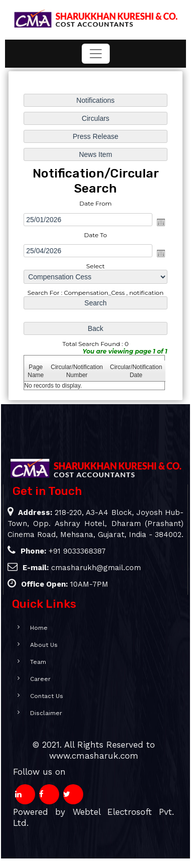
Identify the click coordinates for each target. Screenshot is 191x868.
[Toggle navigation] (96, 54)
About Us (35, 645)
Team (29, 662)
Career (31, 679)
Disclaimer (37, 713)
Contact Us (38, 696)
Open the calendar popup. (160, 222)
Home (30, 628)
